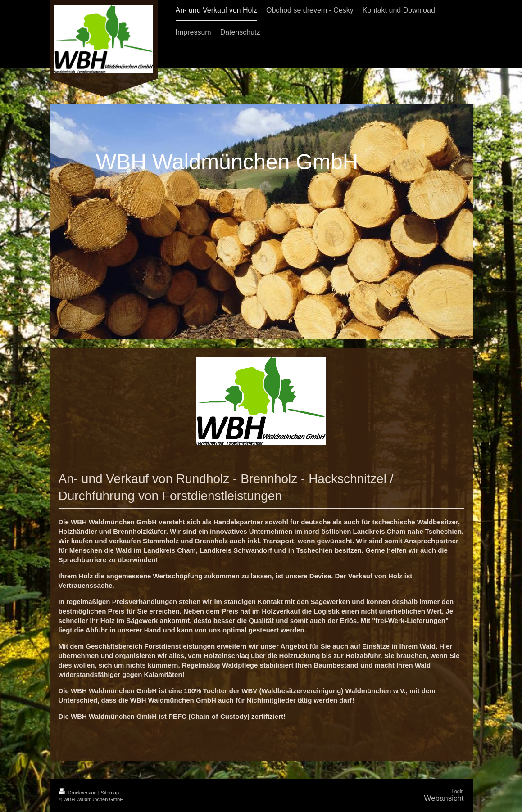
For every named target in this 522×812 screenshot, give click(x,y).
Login (458, 791)
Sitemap (110, 793)
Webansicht (444, 798)
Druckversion (78, 793)
